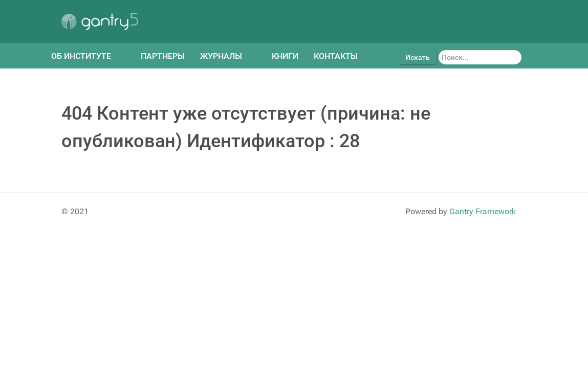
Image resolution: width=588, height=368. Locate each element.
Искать (418, 57)
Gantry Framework (483, 211)
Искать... (437, 50)
